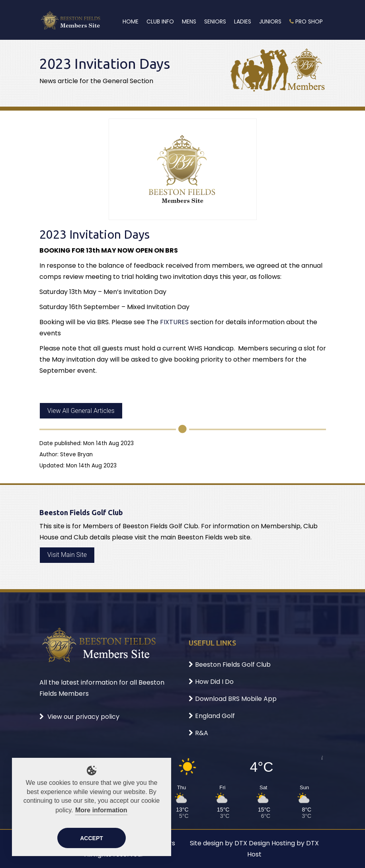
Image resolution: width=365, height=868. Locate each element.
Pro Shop (306, 21)
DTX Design (252, 843)
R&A (198, 733)
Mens (189, 21)
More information (101, 810)
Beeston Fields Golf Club (230, 665)
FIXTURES (174, 322)
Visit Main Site (67, 555)
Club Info (160, 21)
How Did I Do (211, 682)
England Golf (212, 716)
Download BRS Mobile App (233, 699)
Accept (92, 838)
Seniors (215, 21)
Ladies (243, 21)
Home (131, 21)
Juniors (270, 21)
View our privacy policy (79, 717)
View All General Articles (81, 411)
